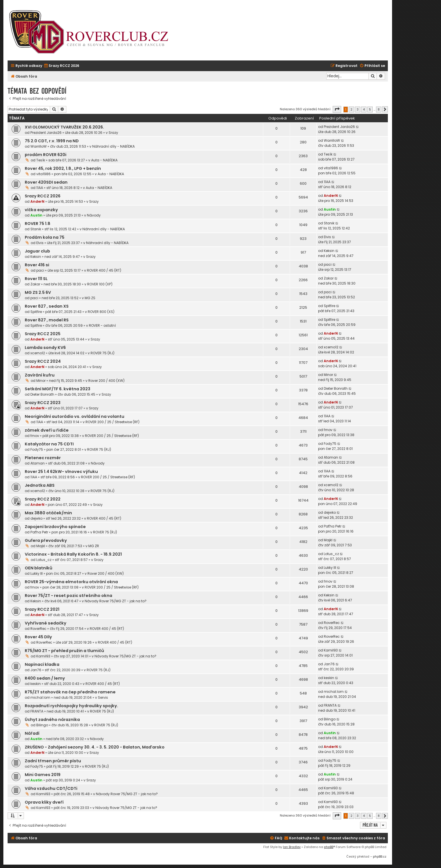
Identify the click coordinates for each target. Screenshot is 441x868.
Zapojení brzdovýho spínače (55, 527)
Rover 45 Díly (38, 637)
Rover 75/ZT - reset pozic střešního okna (68, 596)
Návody (94, 215)
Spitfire (36, 312)
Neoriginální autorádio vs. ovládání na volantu (75, 416)
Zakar (35, 284)
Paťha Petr (39, 532)
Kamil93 (43, 656)
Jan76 (36, 670)
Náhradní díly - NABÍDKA (113, 146)
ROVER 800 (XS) (101, 312)
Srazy (113, 133)
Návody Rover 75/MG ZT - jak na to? (116, 601)
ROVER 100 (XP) (100, 284)
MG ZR (94, 546)
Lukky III (37, 573)
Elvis (40, 243)
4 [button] (364, 109)
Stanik (36, 229)
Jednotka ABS (40, 485)
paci (40, 270)
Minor (41, 381)
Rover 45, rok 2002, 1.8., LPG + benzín (63, 168)
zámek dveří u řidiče (47, 430)
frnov (35, 436)
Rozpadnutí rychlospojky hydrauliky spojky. (71, 706)
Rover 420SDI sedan (46, 182)
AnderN (37, 201)
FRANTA (37, 711)
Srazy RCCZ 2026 (43, 196)
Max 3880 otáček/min (48, 513)
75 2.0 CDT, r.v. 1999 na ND (52, 141)
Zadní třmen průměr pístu (53, 761)
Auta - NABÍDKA (104, 160)
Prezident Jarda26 (46, 133)
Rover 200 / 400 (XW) (106, 381)
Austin (36, 215)
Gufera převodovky (46, 540)
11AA (40, 188)
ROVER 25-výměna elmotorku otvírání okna (71, 582)
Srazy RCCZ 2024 (43, 361)
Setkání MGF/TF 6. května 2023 (58, 389)
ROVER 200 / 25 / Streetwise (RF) (112, 422)
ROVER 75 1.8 (38, 224)
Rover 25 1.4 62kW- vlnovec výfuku (61, 472)
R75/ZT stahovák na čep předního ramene (70, 692)
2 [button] (351, 109)
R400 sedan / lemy (45, 678)
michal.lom (40, 697)
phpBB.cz (380, 856)
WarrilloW (39, 146)
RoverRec (38, 629)
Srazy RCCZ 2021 (42, 609)
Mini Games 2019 (43, 775)
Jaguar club (37, 251)
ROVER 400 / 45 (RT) (104, 270)
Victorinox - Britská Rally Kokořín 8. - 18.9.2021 (73, 554)
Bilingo (42, 725)
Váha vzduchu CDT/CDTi (51, 788)
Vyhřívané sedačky (46, 623)
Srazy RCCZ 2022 (43, 499)
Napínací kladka (42, 664)
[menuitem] (61, 66)
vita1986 (43, 174)
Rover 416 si (37, 265)
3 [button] (358, 109)
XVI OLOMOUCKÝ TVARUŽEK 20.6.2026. (64, 127)
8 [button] (379, 109)
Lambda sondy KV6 (45, 348)
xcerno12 (38, 353)
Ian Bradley (292, 847)
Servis (103, 697)
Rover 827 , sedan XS (47, 306)
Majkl (41, 546)
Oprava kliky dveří (44, 802)
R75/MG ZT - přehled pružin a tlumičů (64, 651)
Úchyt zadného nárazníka (52, 720)
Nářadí (32, 733)
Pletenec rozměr (43, 458)
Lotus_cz (44, 560)
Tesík (41, 160)
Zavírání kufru (40, 375)
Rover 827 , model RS (47, 320)
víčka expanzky (41, 210)
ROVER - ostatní (102, 325)
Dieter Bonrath (42, 394)
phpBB (329, 847)
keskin (36, 684)
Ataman (38, 463)
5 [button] (370, 109)
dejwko (36, 518)
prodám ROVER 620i (46, 155)
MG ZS (90, 298)
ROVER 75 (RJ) (103, 353)
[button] (337, 109)
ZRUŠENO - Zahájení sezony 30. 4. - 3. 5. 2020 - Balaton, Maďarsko (95, 747)
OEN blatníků (39, 568)
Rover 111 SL (36, 279)
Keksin (36, 257)
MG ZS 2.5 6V (38, 292)
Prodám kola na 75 (45, 237)
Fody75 (37, 449)
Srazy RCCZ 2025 (43, 334)
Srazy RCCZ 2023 (43, 403)
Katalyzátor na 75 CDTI (49, 444)
